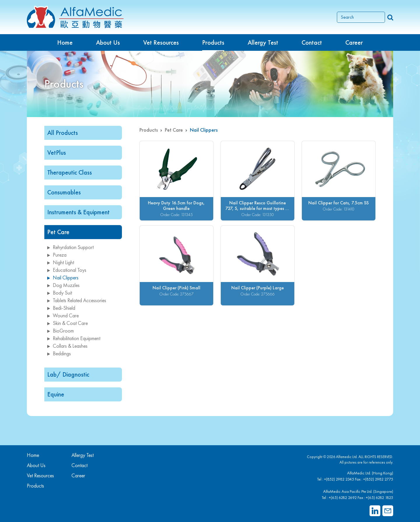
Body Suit (60, 293)
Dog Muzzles (63, 285)
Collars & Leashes (67, 346)
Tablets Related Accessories (77, 300)
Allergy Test (83, 455)
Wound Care (63, 315)
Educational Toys (67, 270)
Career (354, 42)
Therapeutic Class (70, 172)
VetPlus (57, 153)
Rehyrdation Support (70, 247)
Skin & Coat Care (68, 323)
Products (149, 130)
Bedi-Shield (61, 308)
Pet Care (58, 232)
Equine (56, 394)
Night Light (61, 262)
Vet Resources (161, 42)
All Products (63, 133)
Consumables (64, 192)
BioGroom (61, 331)
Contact (312, 42)
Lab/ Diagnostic (68, 374)
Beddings (59, 353)
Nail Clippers (63, 277)
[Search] (361, 17)
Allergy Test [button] (263, 42)
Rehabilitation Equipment (74, 338)
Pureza (57, 255)
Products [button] (213, 42)
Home (65, 42)
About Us (108, 42)
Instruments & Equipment (78, 212)
